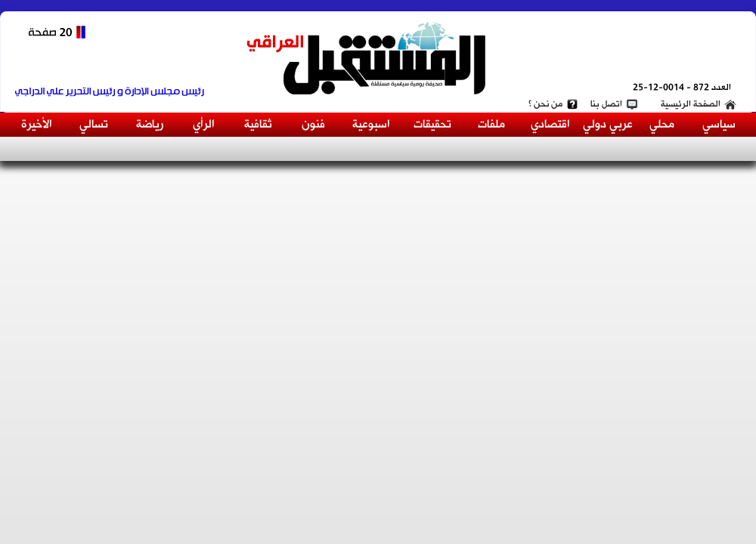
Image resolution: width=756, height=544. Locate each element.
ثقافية (258, 125)
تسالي (94, 125)
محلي (662, 125)
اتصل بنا (606, 104)
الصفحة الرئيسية (691, 104)
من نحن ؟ (545, 104)
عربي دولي (608, 125)
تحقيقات (432, 125)
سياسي (719, 125)
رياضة (150, 125)
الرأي (204, 125)
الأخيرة (37, 125)
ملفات (491, 125)
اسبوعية (371, 125)
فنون (313, 125)
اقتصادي (550, 125)
